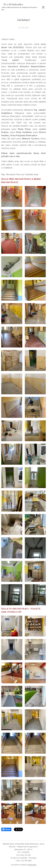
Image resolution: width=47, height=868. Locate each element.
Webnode (32, 865)
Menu (43, 7)
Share (6, 829)
